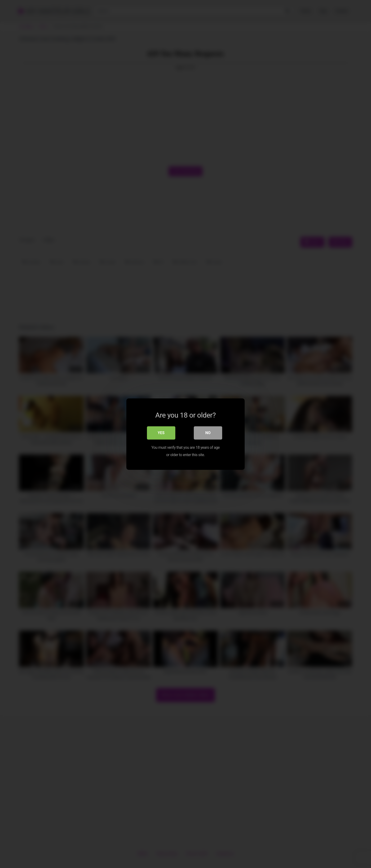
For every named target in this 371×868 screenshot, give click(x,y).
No (208, 433)
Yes (161, 433)
